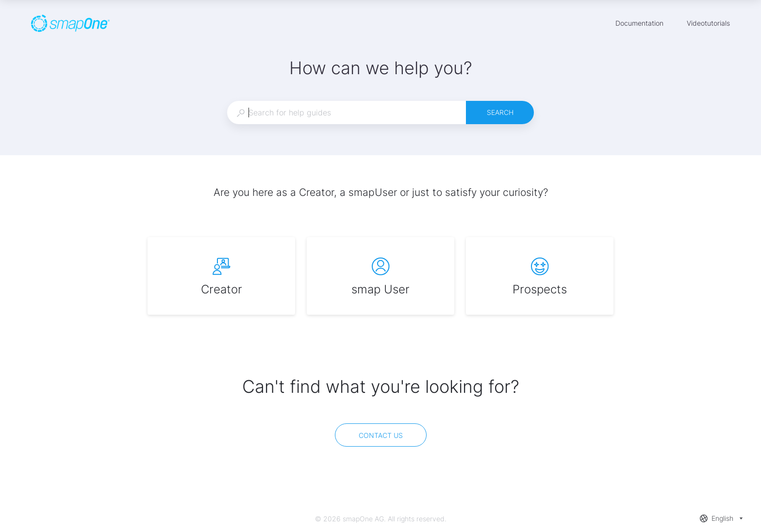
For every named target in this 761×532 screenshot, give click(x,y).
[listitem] (221, 276)
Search (500, 112)
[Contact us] (381, 435)
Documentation (639, 24)
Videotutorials (708, 24)
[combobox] (346, 113)
